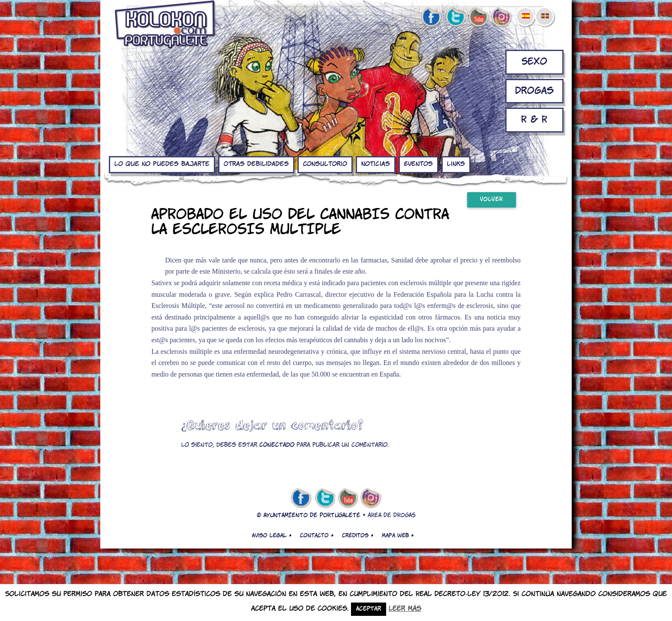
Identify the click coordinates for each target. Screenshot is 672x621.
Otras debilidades (256, 164)
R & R (534, 120)
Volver (492, 200)
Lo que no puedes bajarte (162, 164)
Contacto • (317, 536)
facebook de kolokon (431, 18)
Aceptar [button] (369, 609)
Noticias (376, 164)
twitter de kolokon (455, 18)
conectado (277, 445)
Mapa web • (398, 536)
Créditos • (358, 536)
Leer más (405, 609)
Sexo (534, 62)
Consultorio (325, 164)
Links (456, 164)
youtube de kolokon (478, 18)
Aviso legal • (272, 536)
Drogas (534, 91)
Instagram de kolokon (502, 18)
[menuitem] (525, 10)
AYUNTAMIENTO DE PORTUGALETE (312, 516)
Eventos (418, 164)
